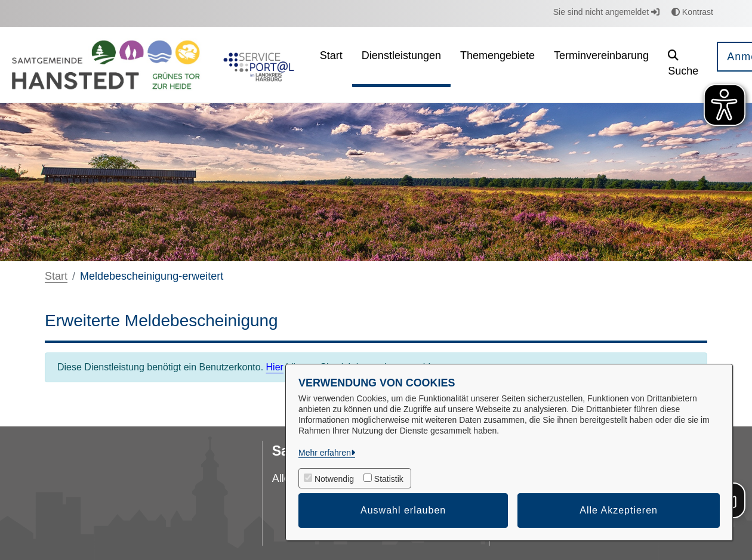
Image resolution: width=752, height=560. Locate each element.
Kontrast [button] (692, 12)
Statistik (389, 479)
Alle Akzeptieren (619, 510)
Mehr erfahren (325, 453)
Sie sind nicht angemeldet (606, 12)
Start (56, 276)
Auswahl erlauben (403, 510)
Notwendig (334, 479)
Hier (275, 367)
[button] (683, 65)
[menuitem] (331, 65)
